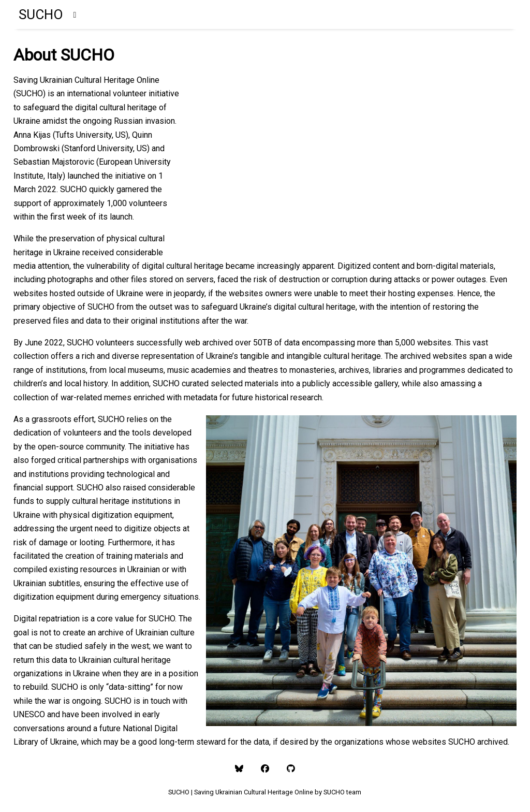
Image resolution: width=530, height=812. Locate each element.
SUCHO (41, 15)
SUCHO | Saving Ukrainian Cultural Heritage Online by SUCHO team (265, 792)
